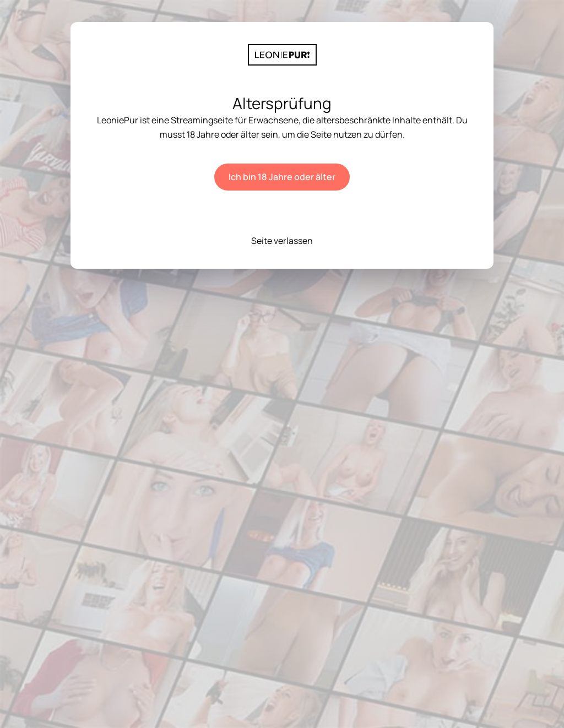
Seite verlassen (282, 241)
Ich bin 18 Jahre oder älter (282, 177)
